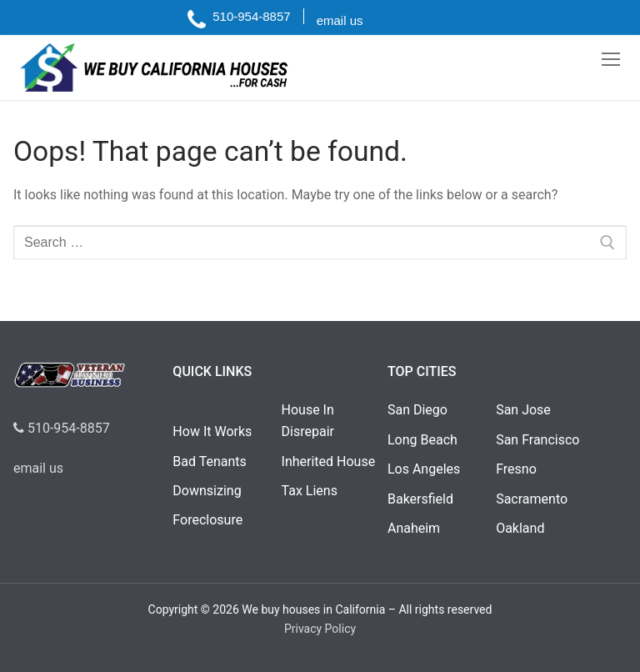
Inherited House (329, 461)
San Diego (417, 410)
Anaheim (414, 528)
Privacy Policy (320, 629)
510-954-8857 (62, 428)
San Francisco (537, 440)
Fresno (516, 469)
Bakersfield (420, 499)
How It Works (212, 431)
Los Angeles (424, 469)
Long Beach (422, 440)
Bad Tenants (209, 461)
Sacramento (532, 499)
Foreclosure (207, 520)
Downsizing (207, 491)
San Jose (523, 410)
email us (38, 468)
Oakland (520, 528)
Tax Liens (310, 491)
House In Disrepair (308, 421)
